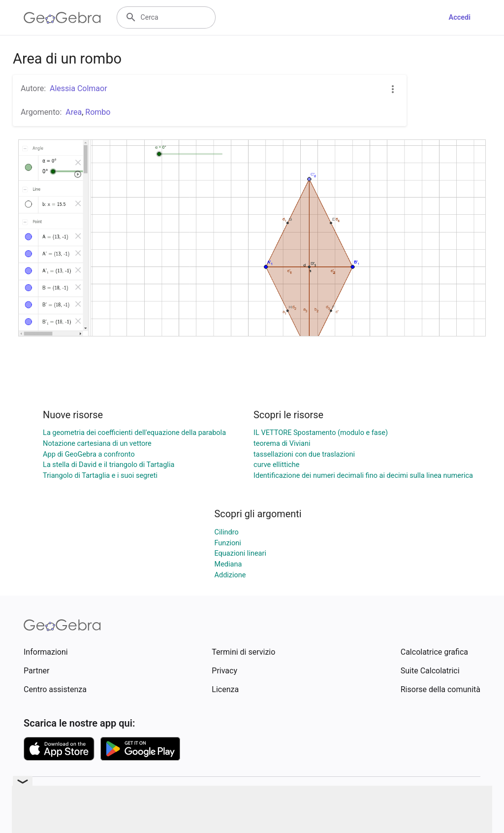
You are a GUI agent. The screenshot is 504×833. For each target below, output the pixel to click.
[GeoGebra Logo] (62, 18)
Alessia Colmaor (79, 88)
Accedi (459, 17)
